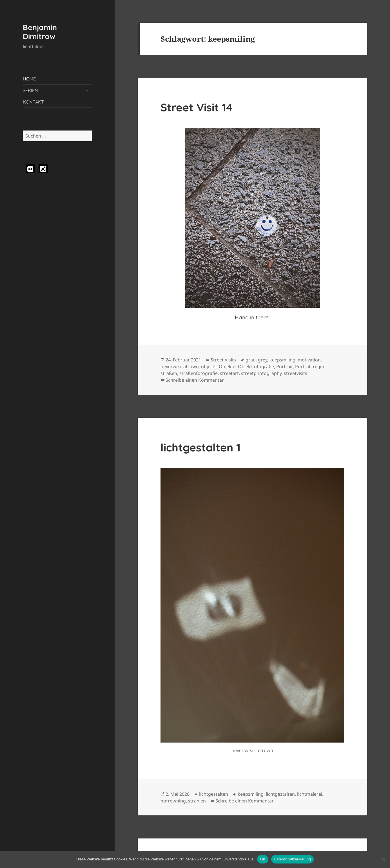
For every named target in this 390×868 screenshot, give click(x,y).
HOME (29, 79)
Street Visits (223, 360)
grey (263, 360)
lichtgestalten (214, 794)
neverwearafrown (180, 366)
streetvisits (296, 373)
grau (251, 360)
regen (319, 366)
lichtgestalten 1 (200, 447)
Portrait (285, 366)
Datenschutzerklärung (292, 859)
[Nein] (383, 859)
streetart (229, 373)
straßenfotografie (199, 373)
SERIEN (30, 90)
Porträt (303, 366)
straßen (169, 373)
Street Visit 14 (197, 107)
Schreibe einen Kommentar (195, 380)
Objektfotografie (256, 366)
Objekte (227, 366)
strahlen (197, 801)
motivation (309, 360)
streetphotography (261, 373)
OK (263, 859)
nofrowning (173, 801)
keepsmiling (282, 360)
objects (209, 366)
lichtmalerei (310, 794)
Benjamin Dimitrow (40, 32)
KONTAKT (33, 102)
